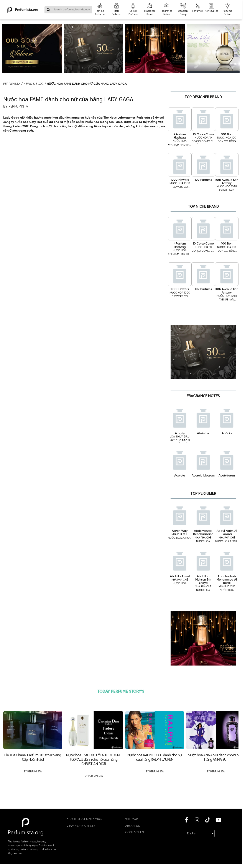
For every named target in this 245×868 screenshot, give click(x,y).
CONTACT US (135, 832)
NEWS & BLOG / (35, 84)
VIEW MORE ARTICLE (81, 826)
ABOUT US (132, 826)
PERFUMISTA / (13, 84)
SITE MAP (132, 819)
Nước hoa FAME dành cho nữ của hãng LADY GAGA (87, 84)
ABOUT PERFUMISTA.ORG (84, 819)
